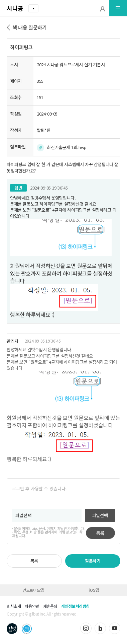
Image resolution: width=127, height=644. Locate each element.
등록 (100, 533)
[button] (102, 8)
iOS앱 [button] (94, 590)
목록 (34, 561)
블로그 (100, 628)
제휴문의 (50, 606)
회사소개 (14, 606)
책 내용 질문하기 (29, 27)
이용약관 (32, 606)
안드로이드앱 (33, 590)
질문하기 (93, 561)
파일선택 (100, 515)
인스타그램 (86, 628)
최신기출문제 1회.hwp (67, 147)
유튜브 (115, 628)
